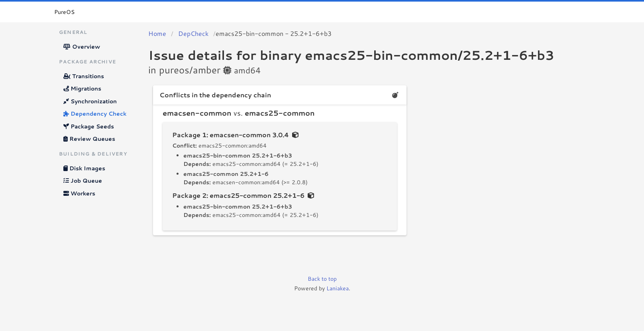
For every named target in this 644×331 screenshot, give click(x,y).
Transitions (84, 76)
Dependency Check (95, 114)
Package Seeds (89, 126)
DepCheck (193, 33)
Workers (79, 193)
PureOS (64, 12)
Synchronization (90, 101)
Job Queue (83, 181)
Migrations (82, 89)
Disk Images (84, 168)
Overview (82, 47)
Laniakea (338, 288)
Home (157, 33)
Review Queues (89, 139)
